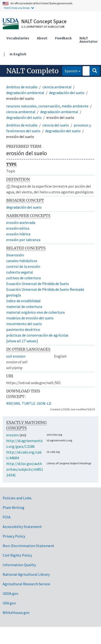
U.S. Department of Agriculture (43, 27)
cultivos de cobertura (23, 278)
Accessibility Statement (22, 527)
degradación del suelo (67, 93)
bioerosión (15, 255)
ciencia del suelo (56, 125)
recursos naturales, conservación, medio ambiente (47, 106)
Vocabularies (18, 38)
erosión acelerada (21, 222)
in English (18, 54)
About (42, 38)
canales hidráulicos (22, 261)
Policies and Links (17, 498)
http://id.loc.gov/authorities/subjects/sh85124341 (25, 469)
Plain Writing (14, 507)
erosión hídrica (18, 234)
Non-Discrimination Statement (28, 546)
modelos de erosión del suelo (30, 318)
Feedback (63, 38)
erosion (12, 435)
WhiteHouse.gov (16, 612)
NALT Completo (32, 71)
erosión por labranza (23, 240)
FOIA (7, 517)
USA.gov (9, 603)
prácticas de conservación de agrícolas (37, 335)
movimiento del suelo (24, 324)
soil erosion (16, 356)
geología (14, 295)
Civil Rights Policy (17, 555)
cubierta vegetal (20, 272)
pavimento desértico (23, 329)
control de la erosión (23, 266)
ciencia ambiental (57, 87)
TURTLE (29, 403)
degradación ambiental (25, 93)
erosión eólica (18, 228)
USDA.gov (10, 593)
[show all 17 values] (22, 341)
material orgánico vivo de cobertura (35, 312)
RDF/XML (14, 403)
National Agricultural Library (26, 574)
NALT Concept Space (44, 21)
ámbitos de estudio (22, 87)
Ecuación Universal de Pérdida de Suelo (38, 284)
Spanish (70, 71)
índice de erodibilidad (23, 301)
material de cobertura (24, 306)
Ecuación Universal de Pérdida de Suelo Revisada (45, 289)
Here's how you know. (17, 8)
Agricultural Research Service (26, 584)
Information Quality (19, 565)
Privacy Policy (14, 536)
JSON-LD (44, 403)
